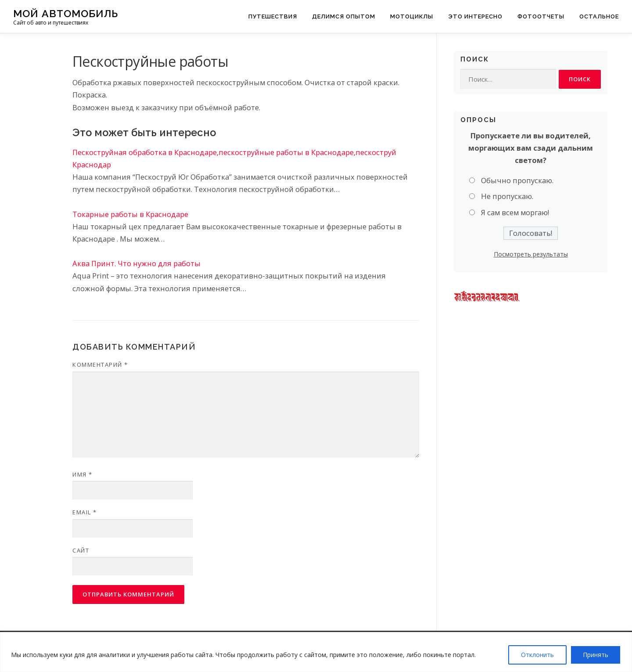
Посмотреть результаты (531, 254)
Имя (83, 474)
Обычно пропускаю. (517, 180)
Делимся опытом (344, 16)
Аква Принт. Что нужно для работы (136, 263)
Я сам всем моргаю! (515, 212)
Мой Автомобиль (66, 13)
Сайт (81, 550)
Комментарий (100, 365)
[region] (316, 652)
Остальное (599, 16)
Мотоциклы (412, 16)
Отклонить (537, 655)
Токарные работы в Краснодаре (130, 214)
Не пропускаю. (507, 197)
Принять (596, 655)
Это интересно (475, 16)
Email (85, 512)
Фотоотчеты (541, 16)
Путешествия (273, 16)
